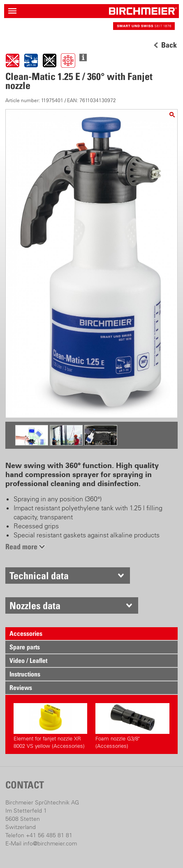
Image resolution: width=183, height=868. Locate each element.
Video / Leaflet (28, 660)
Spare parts (25, 647)
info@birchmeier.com (50, 843)
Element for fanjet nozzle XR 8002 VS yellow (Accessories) (50, 726)
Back (169, 45)
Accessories (26, 633)
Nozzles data (35, 605)
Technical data (39, 576)
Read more (21, 547)
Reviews (21, 688)
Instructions (25, 674)
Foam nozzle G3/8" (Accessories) (132, 726)
